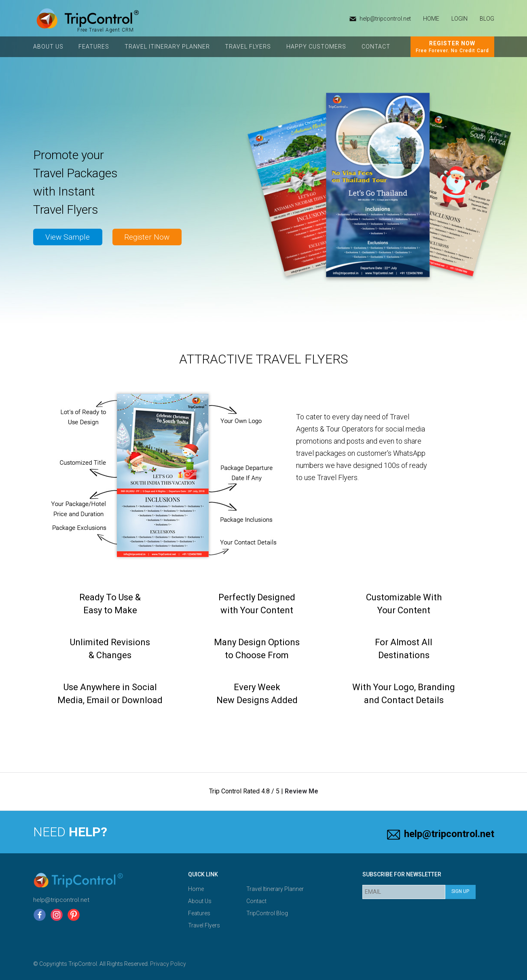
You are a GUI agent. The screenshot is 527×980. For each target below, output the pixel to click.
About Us (48, 47)
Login (459, 19)
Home (196, 889)
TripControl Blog (267, 913)
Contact (376, 47)
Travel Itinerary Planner (167, 47)
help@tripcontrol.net (385, 19)
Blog (487, 19)
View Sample (68, 237)
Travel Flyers (248, 47)
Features (94, 47)
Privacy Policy (168, 964)
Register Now (147, 237)
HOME (431, 19)
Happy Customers (316, 47)
